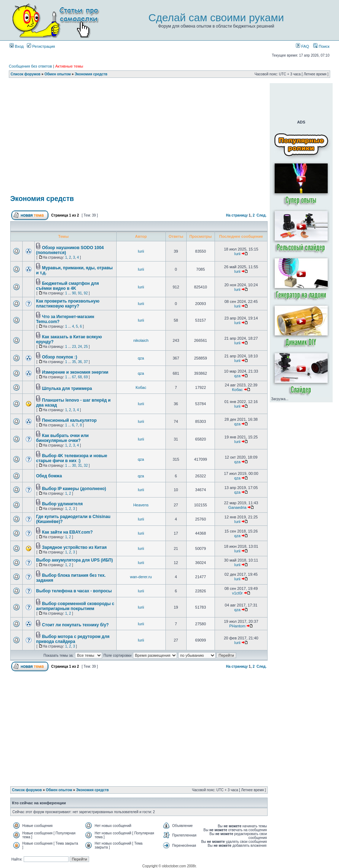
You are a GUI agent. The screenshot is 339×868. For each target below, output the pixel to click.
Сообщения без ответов (30, 66)
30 (74, 465)
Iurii (141, 251)
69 (86, 377)
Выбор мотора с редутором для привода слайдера (73, 639)
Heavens (141, 505)
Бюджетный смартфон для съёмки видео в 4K (68, 286)
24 (80, 347)
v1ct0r (237, 593)
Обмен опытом (58, 74)
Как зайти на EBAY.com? (67, 532)
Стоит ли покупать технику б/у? (75, 625)
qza (141, 358)
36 (80, 362)
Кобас (141, 387)
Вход (17, 46)
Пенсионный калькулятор (69, 420)
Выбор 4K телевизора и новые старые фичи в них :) (72, 458)
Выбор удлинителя (62, 504)
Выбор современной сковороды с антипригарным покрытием (75, 606)
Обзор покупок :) (60, 357)
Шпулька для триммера (67, 389)
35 (74, 362)
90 (74, 293)
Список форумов (26, 74)
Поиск (321, 46)
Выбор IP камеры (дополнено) (74, 489)
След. (262, 215)
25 (86, 347)
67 (74, 377)
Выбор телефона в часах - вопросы (74, 591)
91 (80, 293)
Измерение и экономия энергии (75, 372)
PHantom (238, 626)
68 (80, 377)
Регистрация (41, 46)
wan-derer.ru (141, 577)
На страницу (237, 215)
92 (86, 293)
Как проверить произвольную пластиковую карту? (68, 304)
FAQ (302, 46)
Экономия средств (91, 74)
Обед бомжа (49, 476)
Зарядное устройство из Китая (74, 547)
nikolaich (141, 340)
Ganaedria (237, 507)
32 (86, 465)
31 (80, 465)
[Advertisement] (139, 86)
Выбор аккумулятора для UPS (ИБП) (74, 560)
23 (74, 347)
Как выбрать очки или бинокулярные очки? (62, 438)
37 (86, 362)
